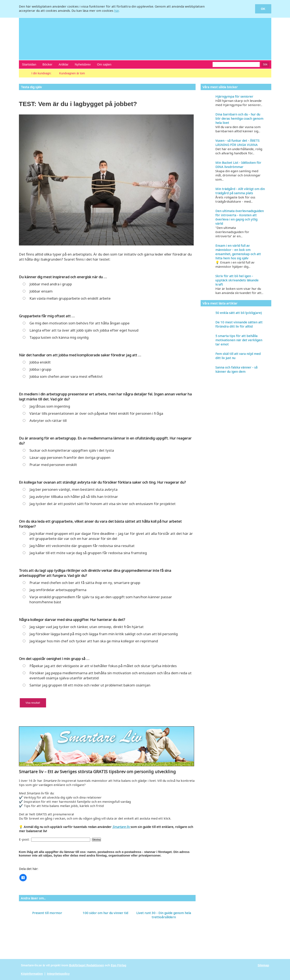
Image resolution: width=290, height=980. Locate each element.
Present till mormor (47, 913)
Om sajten (104, 64)
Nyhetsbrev (83, 64)
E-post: (25, 839)
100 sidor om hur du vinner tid (105, 913)
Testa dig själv (31, 87)
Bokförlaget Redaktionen (87, 965)
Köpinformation (32, 974)
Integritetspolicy (58, 974)
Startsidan (29, 64)
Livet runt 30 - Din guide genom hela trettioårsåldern (164, 915)
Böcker (47, 64)
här (117, 10)
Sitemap (263, 965)
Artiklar (64, 64)
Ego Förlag (119, 965)
